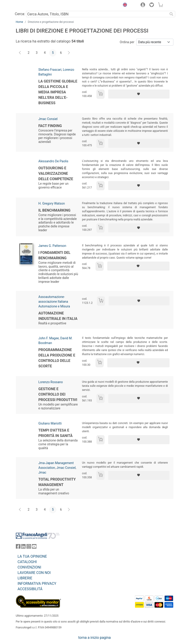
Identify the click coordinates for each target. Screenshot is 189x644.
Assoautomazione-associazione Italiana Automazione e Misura (54, 302)
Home (19, 22)
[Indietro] (20, 53)
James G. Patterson (52, 246)
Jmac (42, 472)
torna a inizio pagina (94, 638)
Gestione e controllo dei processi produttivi (58, 394)
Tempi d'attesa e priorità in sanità (56, 433)
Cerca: (20, 14)
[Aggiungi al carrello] (100, 94)
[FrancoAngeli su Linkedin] (23, 547)
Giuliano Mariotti (50, 423)
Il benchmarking (55, 210)
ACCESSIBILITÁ (30, 589)
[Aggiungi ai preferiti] (139, 94)
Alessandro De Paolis (53, 161)
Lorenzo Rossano (51, 382)
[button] (124, 5)
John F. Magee (49, 338)
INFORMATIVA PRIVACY (37, 584)
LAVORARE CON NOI (34, 573)
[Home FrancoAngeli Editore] (31, 5)
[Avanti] (69, 53)
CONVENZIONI (29, 567)
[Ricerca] (172, 14)
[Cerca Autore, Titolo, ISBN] (97, 14)
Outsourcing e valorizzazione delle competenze (56, 173)
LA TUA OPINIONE (32, 556)
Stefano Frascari (50, 70)
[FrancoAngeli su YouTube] (34, 547)
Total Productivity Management (57, 482)
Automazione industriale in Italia (58, 316)
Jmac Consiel (48, 119)
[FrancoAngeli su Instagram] (29, 547)
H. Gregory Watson (52, 203)
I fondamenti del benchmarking (54, 255)
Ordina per (127, 42)
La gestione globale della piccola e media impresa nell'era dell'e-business (58, 92)
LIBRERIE (25, 578)
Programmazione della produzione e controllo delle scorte (57, 358)
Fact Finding (50, 126)
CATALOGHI (27, 562)
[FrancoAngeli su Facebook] (18, 547)
